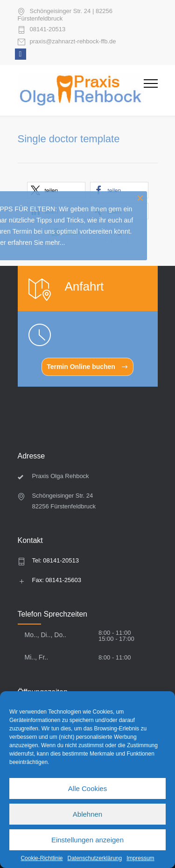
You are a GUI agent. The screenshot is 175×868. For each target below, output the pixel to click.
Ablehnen (87, 814)
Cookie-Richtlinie (42, 858)
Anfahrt (84, 286)
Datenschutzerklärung (94, 858)
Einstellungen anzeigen (87, 840)
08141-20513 (48, 29)
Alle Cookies (87, 788)
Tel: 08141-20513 (56, 560)
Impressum (140, 858)
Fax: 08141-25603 (57, 580)
